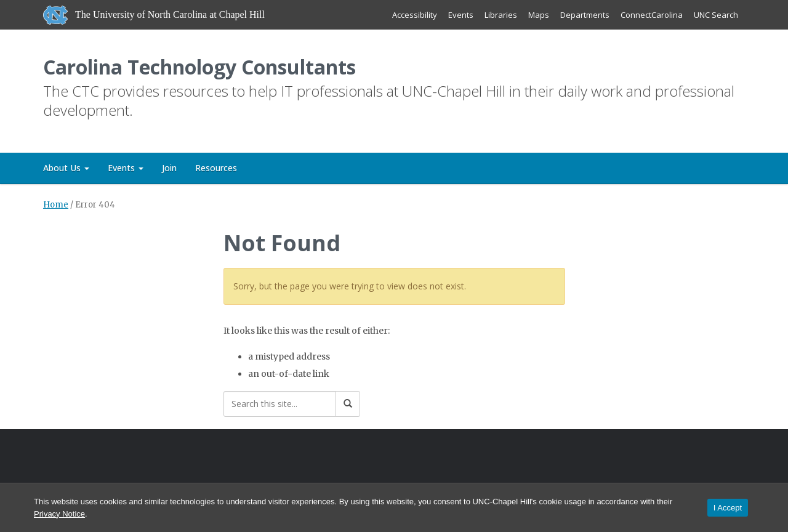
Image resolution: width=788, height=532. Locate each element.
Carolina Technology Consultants (199, 67)
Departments (585, 15)
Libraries (501, 15)
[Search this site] (280, 404)
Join (169, 168)
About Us (66, 168)
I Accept (728, 508)
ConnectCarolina (652, 15)
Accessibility (415, 15)
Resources (216, 168)
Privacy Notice (59, 514)
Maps (539, 15)
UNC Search (716, 15)
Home (56, 205)
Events (461, 15)
